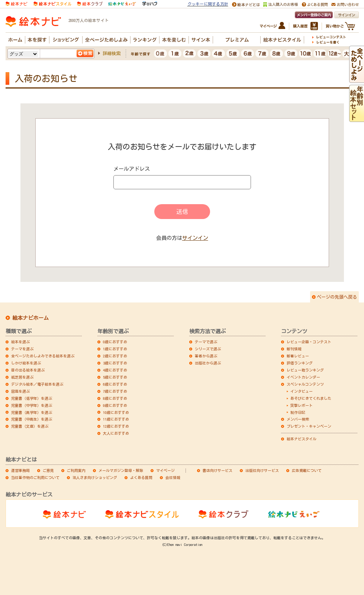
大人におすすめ (116, 433)
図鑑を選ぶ (20, 391)
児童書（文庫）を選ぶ (30, 426)
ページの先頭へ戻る (337, 297)
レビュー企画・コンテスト (309, 342)
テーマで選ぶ (206, 342)
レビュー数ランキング (305, 370)
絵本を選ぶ (20, 342)
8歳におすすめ (115, 398)
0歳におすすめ (115, 342)
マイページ (165, 470)
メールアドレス (132, 169)
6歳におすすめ (115, 384)
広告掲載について (307, 470)
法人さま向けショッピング (95, 477)
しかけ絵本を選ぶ (26, 363)
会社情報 (173, 477)
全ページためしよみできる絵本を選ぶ (43, 356)
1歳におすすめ (115, 349)
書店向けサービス (218, 470)
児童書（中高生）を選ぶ (32, 419)
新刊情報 (294, 349)
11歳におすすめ (116, 419)
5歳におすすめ (115, 377)
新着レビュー (298, 356)
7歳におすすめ (115, 391)
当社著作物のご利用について (35, 477)
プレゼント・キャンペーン (309, 426)
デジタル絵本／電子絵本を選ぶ (37, 384)
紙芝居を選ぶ (22, 377)
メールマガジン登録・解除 (121, 470)
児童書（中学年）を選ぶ (32, 405)
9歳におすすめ (115, 405)
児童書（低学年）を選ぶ (32, 398)
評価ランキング (300, 363)
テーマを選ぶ (22, 349)
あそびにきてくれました (311, 398)
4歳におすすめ (115, 370)
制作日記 (298, 412)
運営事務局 (20, 470)
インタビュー (302, 391)
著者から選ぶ (206, 356)
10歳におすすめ (116, 412)
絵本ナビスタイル (302, 439)
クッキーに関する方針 (208, 4)
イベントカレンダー (303, 377)
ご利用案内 (76, 470)
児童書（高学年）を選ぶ (32, 412)
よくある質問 (141, 477)
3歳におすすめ (115, 363)
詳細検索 (112, 53)
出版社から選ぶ (208, 363)
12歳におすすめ (116, 426)
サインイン (195, 238)
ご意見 (48, 470)
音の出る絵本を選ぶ (28, 370)
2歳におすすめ (115, 356)
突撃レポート (302, 405)
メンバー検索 (298, 419)
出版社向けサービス (262, 470)
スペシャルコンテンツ (305, 384)
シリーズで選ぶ (208, 349)
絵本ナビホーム (30, 318)
